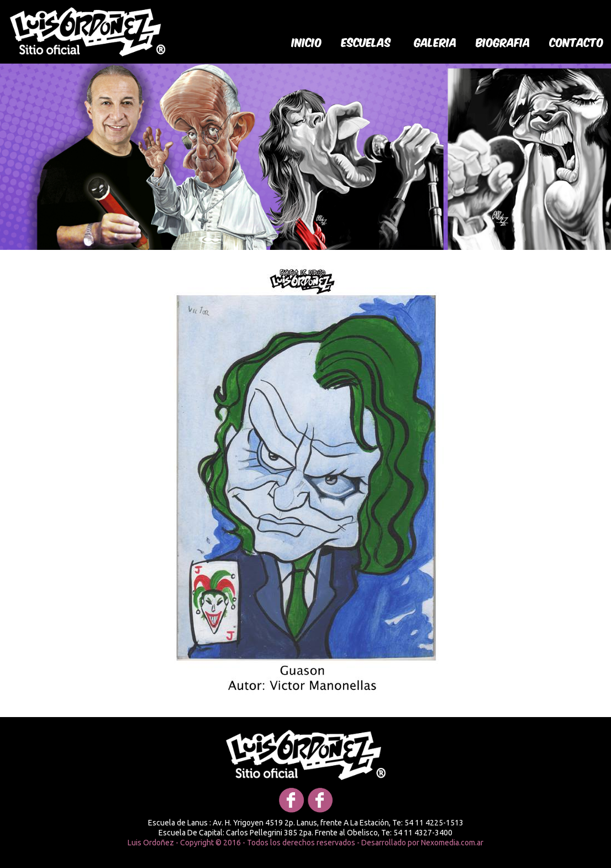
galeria (436, 41)
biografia (503, 41)
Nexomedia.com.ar (452, 843)
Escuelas (366, 41)
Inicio (307, 41)
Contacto (577, 41)
